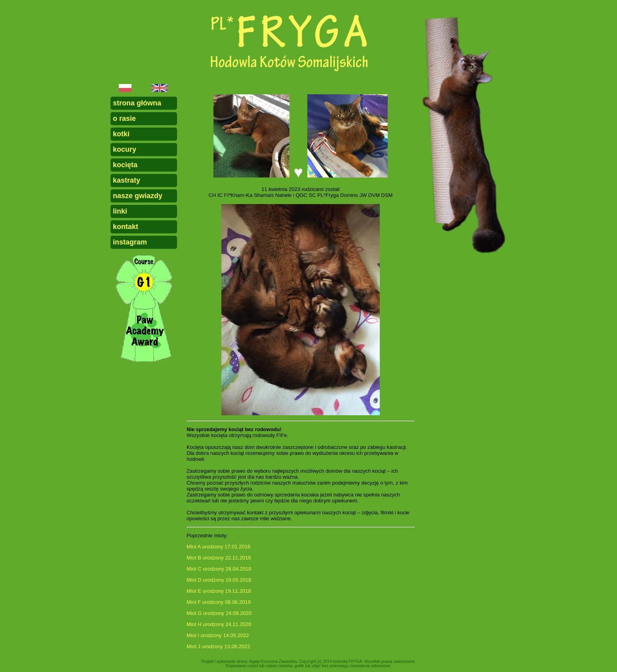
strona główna (137, 103)
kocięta (125, 165)
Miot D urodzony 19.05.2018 (219, 580)
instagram (130, 242)
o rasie (124, 118)
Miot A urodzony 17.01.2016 (218, 547)
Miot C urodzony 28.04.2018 (219, 569)
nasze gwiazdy (138, 196)
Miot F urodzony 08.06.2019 (219, 602)
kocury (125, 149)
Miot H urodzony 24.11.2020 (219, 624)
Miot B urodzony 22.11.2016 (219, 558)
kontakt (126, 227)
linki (120, 211)
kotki (121, 134)
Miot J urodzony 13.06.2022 (218, 646)
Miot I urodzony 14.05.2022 (218, 635)
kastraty (127, 180)
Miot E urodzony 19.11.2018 (219, 591)
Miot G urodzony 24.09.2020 (219, 613)
